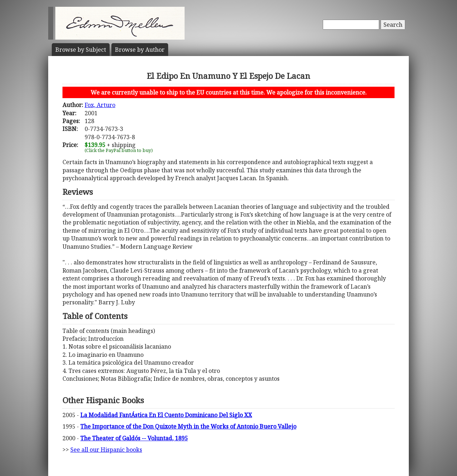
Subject (81, 50)
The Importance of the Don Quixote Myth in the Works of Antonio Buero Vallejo (188, 426)
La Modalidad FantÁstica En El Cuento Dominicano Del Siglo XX (166, 415)
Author (140, 50)
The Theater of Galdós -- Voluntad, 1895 (134, 438)
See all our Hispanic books (106, 450)
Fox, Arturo (100, 105)
